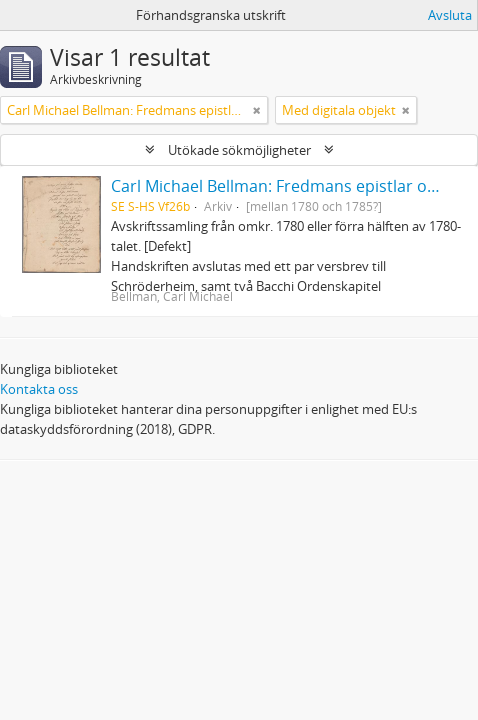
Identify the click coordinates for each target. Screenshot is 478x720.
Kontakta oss (39, 389)
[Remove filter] (257, 110)
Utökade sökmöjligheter (239, 150)
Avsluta (450, 15)
